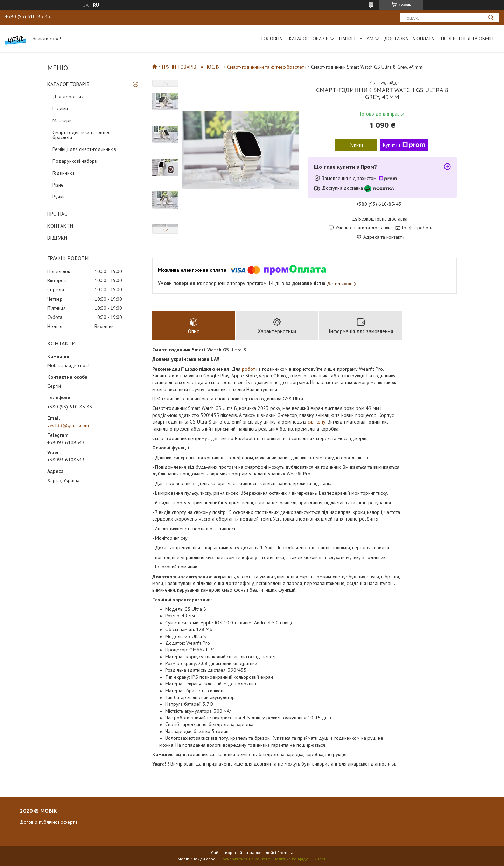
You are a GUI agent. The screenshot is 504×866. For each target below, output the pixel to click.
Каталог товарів (309, 39)
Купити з (404, 145)
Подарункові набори (75, 161)
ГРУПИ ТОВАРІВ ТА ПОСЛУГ (192, 67)
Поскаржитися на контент (245, 859)
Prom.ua (285, 853)
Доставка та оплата (409, 39)
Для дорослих (68, 97)
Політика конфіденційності (300, 859)
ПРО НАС (57, 214)
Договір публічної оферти (48, 822)
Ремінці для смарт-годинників (84, 149)
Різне (58, 185)
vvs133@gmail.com (68, 425)
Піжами (60, 109)
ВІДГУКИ (57, 238)
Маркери (62, 120)
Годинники (63, 173)
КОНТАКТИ (60, 226)
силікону (317, 422)
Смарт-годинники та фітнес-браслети (82, 135)
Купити (356, 145)
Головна (272, 39)
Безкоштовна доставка (383, 219)
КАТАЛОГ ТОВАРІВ (68, 84)
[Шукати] (491, 18)
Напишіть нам (356, 39)
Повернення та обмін (467, 39)
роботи (250, 369)
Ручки (59, 197)
